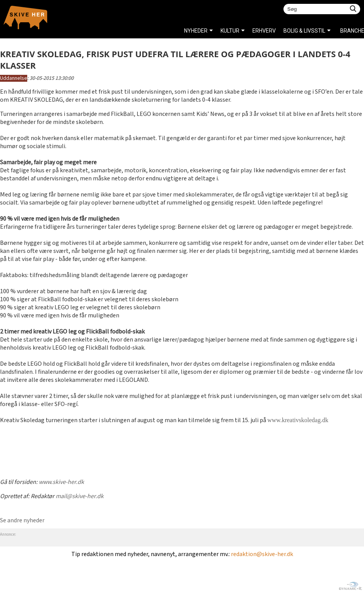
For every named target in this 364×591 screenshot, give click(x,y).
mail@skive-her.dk (80, 496)
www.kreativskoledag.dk (298, 420)
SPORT (193, 50)
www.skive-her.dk (61, 482)
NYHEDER (196, 31)
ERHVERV (264, 31)
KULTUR (230, 31)
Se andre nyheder (22, 521)
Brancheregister (342, 31)
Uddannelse (14, 78)
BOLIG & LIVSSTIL (304, 31)
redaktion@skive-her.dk (262, 554)
